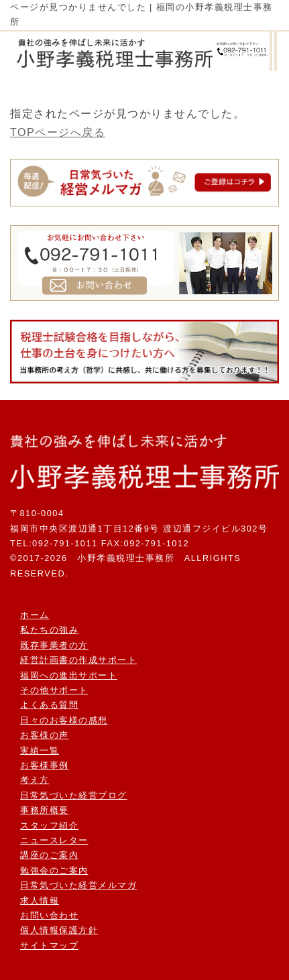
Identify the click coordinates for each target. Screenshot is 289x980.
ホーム (35, 615)
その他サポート (54, 690)
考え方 (35, 780)
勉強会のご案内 (54, 870)
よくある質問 (49, 705)
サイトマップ (49, 945)
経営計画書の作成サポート (78, 660)
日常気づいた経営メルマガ (78, 885)
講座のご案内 (49, 855)
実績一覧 (40, 750)
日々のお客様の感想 (64, 720)
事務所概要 (45, 810)
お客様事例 (45, 765)
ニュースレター (54, 840)
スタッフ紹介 (49, 825)
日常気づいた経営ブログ (74, 795)
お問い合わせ (49, 915)
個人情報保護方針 (59, 930)
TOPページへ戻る (58, 132)
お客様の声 (45, 735)
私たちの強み (49, 630)
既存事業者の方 (54, 645)
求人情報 (40, 901)
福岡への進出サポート (69, 675)
